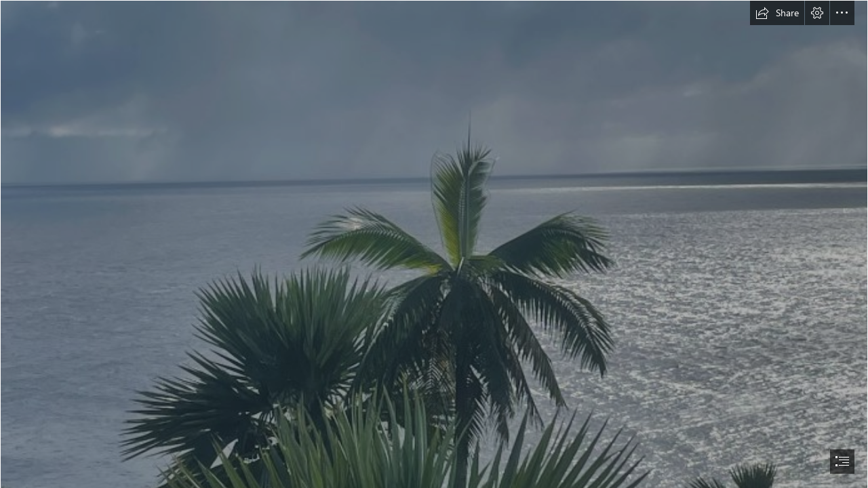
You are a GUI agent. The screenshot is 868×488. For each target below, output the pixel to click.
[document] (434, 244)
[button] (777, 13)
